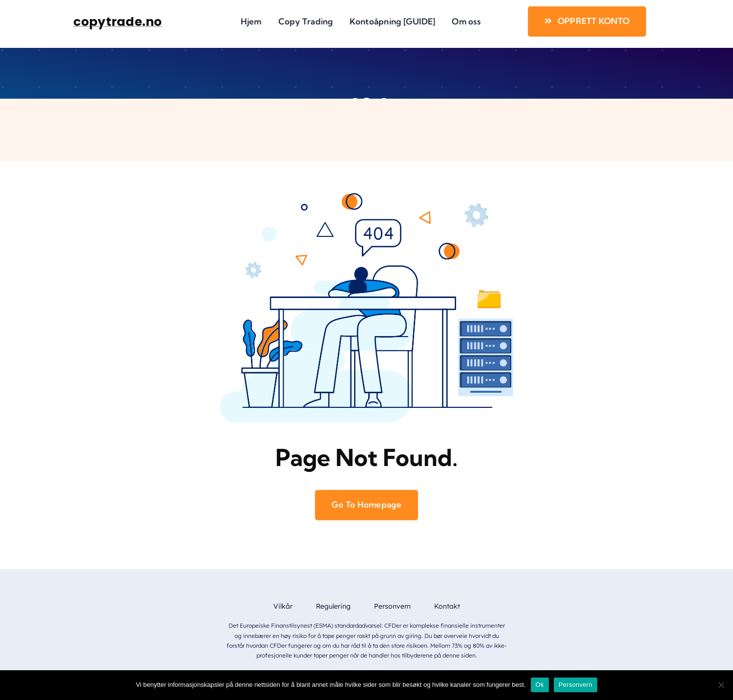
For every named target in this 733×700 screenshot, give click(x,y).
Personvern (576, 685)
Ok (540, 685)
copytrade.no (117, 22)
